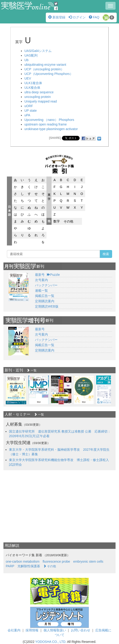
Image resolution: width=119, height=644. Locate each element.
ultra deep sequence (39, 92)
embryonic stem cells (88, 561)
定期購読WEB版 (47, 306)
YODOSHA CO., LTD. (51, 642)
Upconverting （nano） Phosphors (49, 120)
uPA (27, 115)
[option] (16, 390)
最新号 (40, 275)
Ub (26, 60)
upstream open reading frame (46, 124)
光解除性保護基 (29, 566)
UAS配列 (31, 55)
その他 (68, 221)
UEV (28, 78)
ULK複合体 (32, 88)
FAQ (94, 17)
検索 (106, 254)
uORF (29, 106)
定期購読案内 (45, 301)
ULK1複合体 (33, 83)
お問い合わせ (81, 630)
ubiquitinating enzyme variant (45, 65)
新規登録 (57, 17)
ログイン (77, 17)
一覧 (32, 370)
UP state (30, 111)
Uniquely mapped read (41, 101)
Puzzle (53, 275)
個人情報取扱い (55, 630)
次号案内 (41, 280)
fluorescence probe (56, 561)
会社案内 (14, 630)
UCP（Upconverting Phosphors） (49, 74)
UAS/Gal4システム (38, 51)
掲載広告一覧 (45, 296)
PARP (10, 566)
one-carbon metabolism (23, 561)
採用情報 (32, 630)
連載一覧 (41, 291)
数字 (57, 221)
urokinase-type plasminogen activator (51, 129)
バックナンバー (46, 285)
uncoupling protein (38, 97)
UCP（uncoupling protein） (44, 69)
